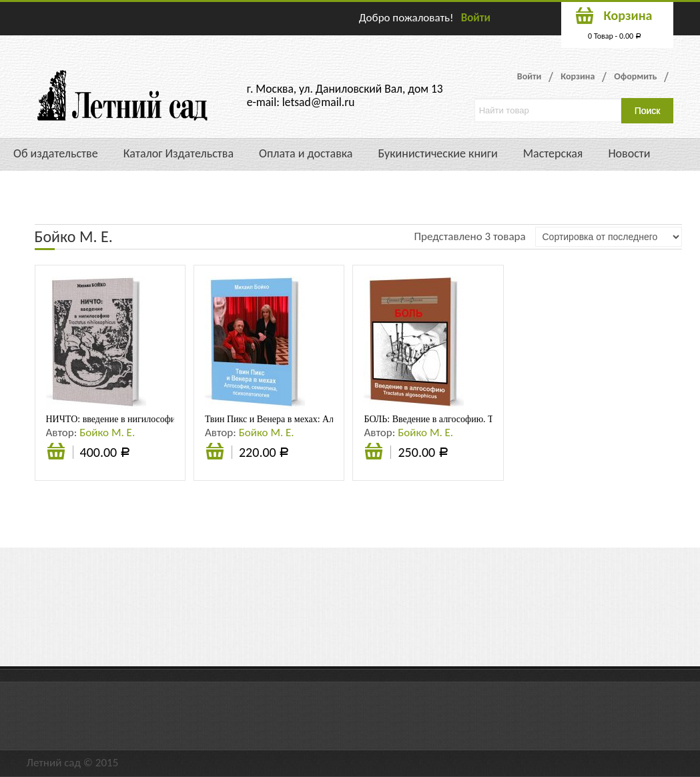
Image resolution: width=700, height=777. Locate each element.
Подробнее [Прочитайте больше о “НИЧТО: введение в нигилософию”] (56, 453)
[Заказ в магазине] (609, 237)
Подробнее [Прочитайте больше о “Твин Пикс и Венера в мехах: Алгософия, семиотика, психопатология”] (215, 453)
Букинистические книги (437, 153)
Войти (476, 18)
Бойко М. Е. (107, 433)
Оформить (635, 76)
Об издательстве (56, 153)
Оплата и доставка (306, 153)
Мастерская (553, 153)
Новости (629, 153)
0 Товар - (615, 36)
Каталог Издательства (179, 153)
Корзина (578, 76)
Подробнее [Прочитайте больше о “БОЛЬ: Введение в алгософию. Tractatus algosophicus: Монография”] (374, 453)
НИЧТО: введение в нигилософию (114, 419)
